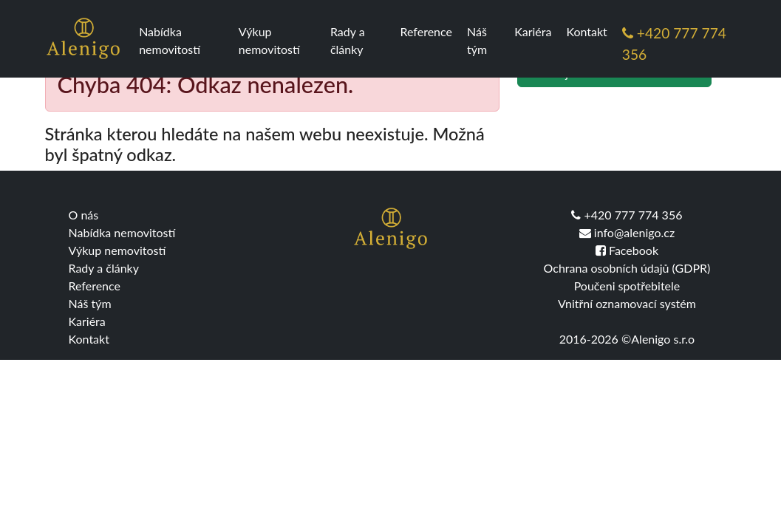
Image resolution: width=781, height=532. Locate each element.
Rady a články (348, 40)
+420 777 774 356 (674, 44)
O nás (84, 215)
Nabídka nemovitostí (170, 40)
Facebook (627, 250)
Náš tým (477, 40)
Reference (426, 31)
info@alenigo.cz (627, 232)
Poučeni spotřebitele (627, 286)
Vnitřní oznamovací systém (627, 303)
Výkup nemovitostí (269, 40)
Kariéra (533, 31)
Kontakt (586, 31)
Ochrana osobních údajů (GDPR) (627, 268)
